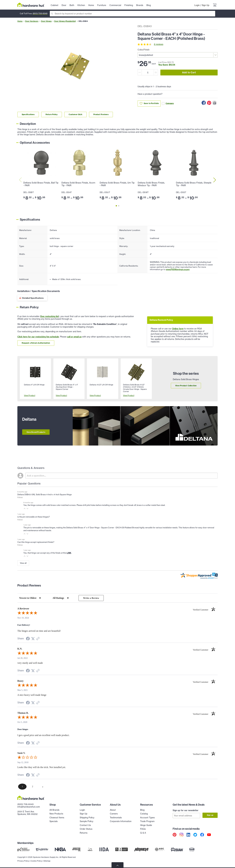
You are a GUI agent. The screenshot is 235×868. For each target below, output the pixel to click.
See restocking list (50, 316)
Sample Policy (86, 821)
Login (197, 5)
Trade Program (147, 821)
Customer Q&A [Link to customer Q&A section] (75, 114)
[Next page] (43, 787)
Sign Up (205, 5)
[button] (25, 509)
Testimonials (116, 818)
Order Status (86, 829)
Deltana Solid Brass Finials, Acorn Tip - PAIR (78, 184)
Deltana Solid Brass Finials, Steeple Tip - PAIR (194, 184)
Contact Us (85, 825)
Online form (178, 329)
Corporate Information (121, 821)
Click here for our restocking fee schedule (38, 337)
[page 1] (22, 787)
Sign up (210, 815)
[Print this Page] (214, 103)
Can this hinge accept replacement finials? (36, 542)
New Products (56, 814)
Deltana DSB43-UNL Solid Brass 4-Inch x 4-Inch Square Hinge (45, 494)
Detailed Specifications (33, 298)
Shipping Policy (87, 818)
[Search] (132, 14)
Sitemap (47, 861)
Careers (114, 814)
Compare (168, 103)
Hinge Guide (146, 825)
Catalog (144, 814)
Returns (84, 833)
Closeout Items (57, 818)
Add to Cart (189, 72)
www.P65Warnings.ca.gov (178, 269)
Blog (142, 810)
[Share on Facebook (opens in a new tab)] (28, 639)
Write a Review (91, 598)
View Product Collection (186, 386)
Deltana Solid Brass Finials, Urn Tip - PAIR (117, 184)
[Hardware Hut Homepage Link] (31, 5)
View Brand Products (36, 432)
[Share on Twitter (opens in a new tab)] (33, 639)
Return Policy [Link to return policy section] (52, 114)
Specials (54, 821)
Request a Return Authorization (36, 343)
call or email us (74, 337)
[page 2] (33, 787)
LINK (69, 553)
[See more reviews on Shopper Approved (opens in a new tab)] (38, 639)
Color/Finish (144, 50)
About (113, 810)
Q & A (143, 833)
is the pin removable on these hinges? (34, 517)
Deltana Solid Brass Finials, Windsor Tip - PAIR (151, 184)
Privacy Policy (23, 861)
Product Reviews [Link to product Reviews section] (101, 114)
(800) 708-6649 (40, 13)
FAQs (143, 829)
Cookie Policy (36, 861)
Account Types (147, 818)
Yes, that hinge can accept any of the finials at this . (48, 553)
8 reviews (159, 44)
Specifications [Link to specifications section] (28, 114)
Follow (20, 497)
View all (23, 563)
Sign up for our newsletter (186, 811)
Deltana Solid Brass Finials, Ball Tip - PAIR (41, 184)
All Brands (54, 810)
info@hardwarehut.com (29, 807)
